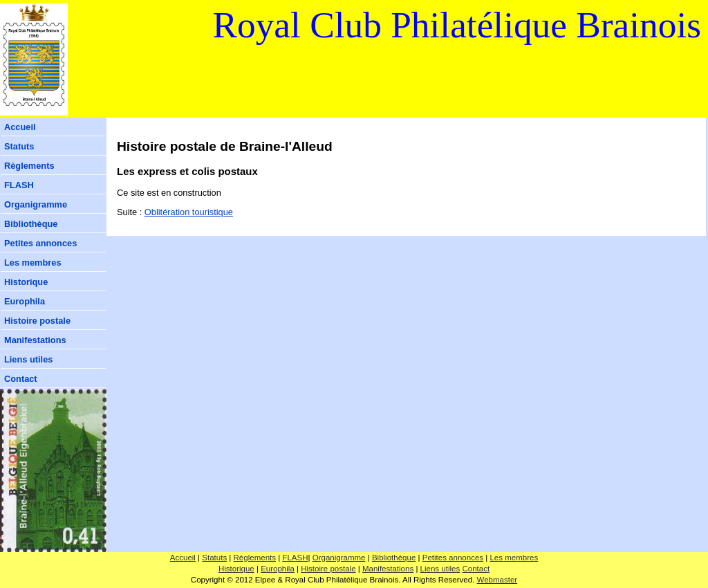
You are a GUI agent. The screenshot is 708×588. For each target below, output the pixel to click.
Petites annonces (40, 243)
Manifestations (35, 340)
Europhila (25, 301)
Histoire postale (37, 321)
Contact (21, 379)
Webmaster (497, 580)
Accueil (20, 127)
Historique (26, 282)
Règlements (29, 166)
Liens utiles (28, 359)
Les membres (33, 263)
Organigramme (36, 204)
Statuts (19, 146)
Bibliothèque (31, 224)
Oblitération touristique (189, 212)
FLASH (19, 185)
